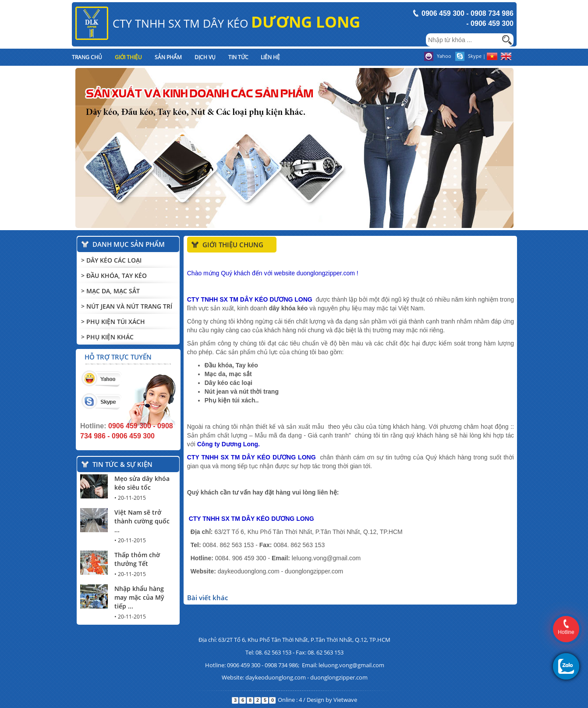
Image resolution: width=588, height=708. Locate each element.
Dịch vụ (205, 57)
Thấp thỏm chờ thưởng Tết (137, 559)
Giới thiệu (128, 57)
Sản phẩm (168, 57)
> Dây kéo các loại (111, 260)
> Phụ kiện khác (107, 337)
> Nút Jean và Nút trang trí (127, 306)
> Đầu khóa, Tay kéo (114, 276)
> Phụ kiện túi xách (113, 322)
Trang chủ (87, 57)
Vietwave (345, 700)
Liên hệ (270, 57)
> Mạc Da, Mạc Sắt (110, 291)
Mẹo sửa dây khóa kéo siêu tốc (142, 483)
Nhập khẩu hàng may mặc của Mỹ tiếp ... (139, 597)
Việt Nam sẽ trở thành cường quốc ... (142, 521)
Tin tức (238, 57)
